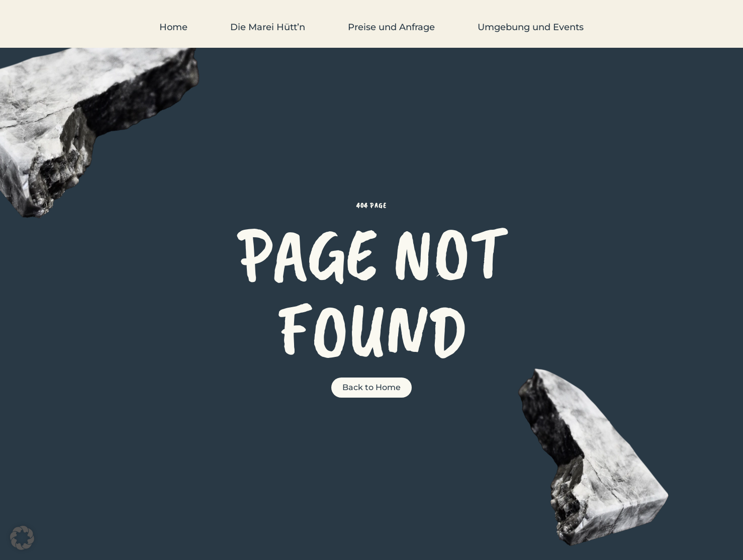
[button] (22, 538)
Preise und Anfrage (391, 27)
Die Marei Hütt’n (268, 27)
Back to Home (371, 387)
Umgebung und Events (531, 27)
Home (173, 27)
